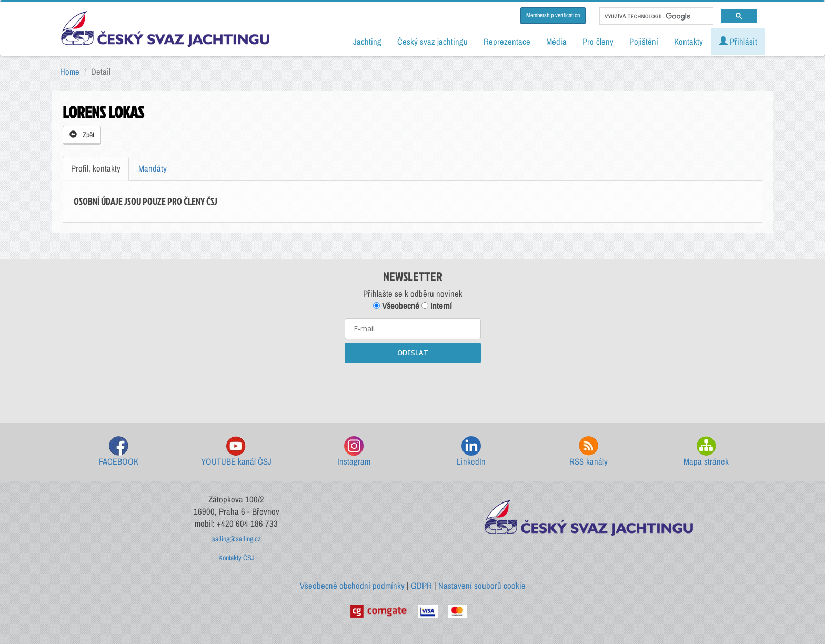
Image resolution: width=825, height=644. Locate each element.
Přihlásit (738, 42)
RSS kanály (588, 452)
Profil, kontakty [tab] (96, 168)
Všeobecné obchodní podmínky (352, 586)
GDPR (421, 586)
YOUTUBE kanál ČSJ (236, 452)
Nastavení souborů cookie (482, 586)
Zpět (82, 135)
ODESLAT (413, 353)
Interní (437, 306)
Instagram (354, 452)
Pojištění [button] (644, 42)
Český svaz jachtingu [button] (432, 42)
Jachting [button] (367, 42)
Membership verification (553, 15)
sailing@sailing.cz (237, 539)
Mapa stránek (706, 452)
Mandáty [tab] (153, 168)
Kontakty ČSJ (237, 558)
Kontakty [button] (688, 42)
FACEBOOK (119, 452)
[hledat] (655, 16)
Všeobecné (396, 306)
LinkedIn (471, 452)
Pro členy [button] (598, 42)
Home (70, 72)
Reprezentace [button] (507, 42)
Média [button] (556, 42)
